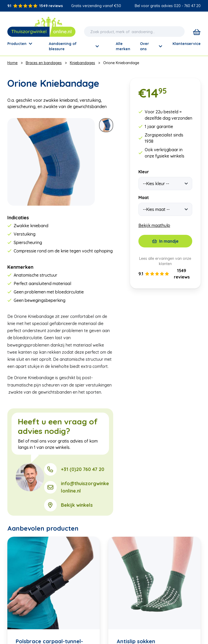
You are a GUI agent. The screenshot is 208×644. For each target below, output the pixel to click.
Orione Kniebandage (121, 63)
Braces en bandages (44, 63)
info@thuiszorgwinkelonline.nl (85, 487)
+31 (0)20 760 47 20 (83, 469)
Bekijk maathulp (154, 225)
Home (12, 63)
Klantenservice (187, 44)
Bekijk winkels (77, 505)
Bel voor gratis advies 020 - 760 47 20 (168, 6)
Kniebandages (82, 63)
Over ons (151, 46)
